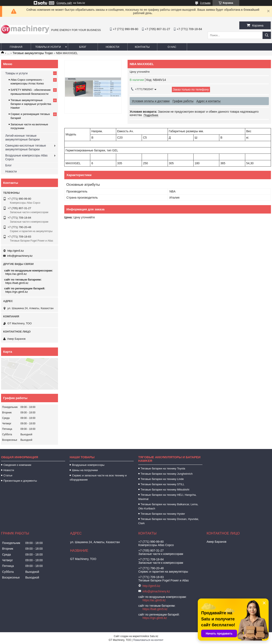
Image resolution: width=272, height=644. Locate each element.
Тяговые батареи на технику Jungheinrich (167, 474)
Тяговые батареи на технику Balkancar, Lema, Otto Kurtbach (168, 506)
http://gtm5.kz (16, 251)
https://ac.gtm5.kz (16, 274)
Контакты (142, 47)
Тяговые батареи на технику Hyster (163, 514)
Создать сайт (64, 3)
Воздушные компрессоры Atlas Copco (26, 157)
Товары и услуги (48, 47)
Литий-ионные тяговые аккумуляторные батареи (22, 138)
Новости (112, 47)
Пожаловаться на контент (148, 640)
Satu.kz (154, 636)
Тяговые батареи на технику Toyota (163, 468)
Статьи (8, 475)
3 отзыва (205, 3)
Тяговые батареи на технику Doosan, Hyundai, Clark (169, 521)
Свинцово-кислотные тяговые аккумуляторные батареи (26, 147)
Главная (16, 47)
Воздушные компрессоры (88, 465)
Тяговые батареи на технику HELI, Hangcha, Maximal (167, 497)
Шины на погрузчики (85, 470)
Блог (83, 47)
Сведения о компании (17, 465)
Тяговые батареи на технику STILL (163, 484)
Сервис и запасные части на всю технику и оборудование (98, 478)
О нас (172, 47)
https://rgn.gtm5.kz (17, 292)
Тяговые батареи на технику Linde (162, 479)
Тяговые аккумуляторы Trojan (33, 53)
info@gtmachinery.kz (20, 256)
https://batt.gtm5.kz (17, 283)
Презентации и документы (20, 481)
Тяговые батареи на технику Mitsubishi (165, 490)
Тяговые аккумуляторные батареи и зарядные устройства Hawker (31, 104)
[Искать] (267, 35)
